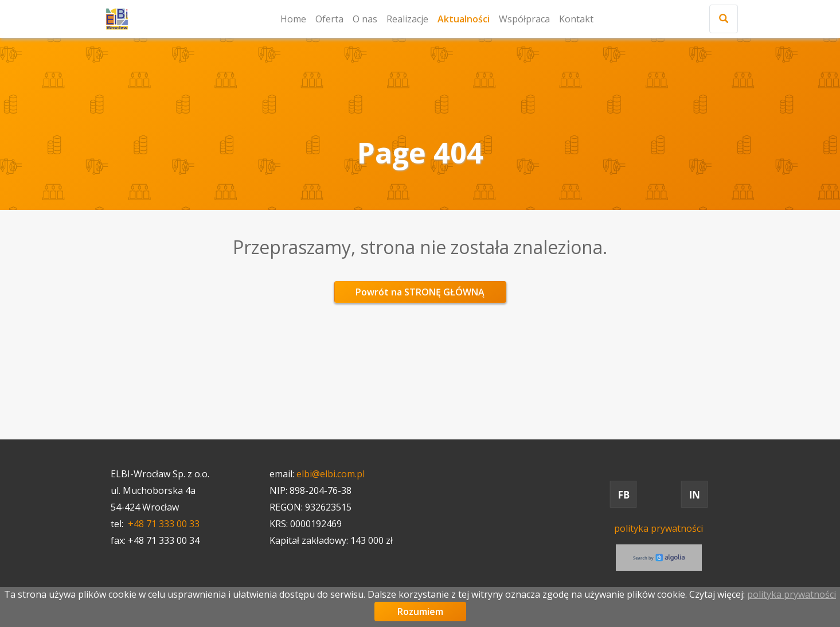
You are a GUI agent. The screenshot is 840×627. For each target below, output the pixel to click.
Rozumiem (420, 612)
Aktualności (464, 19)
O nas (365, 19)
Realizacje (407, 19)
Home (293, 19)
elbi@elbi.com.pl (331, 474)
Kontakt (576, 19)
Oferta (329, 19)
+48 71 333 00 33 (164, 524)
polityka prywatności (659, 528)
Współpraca (524, 19)
